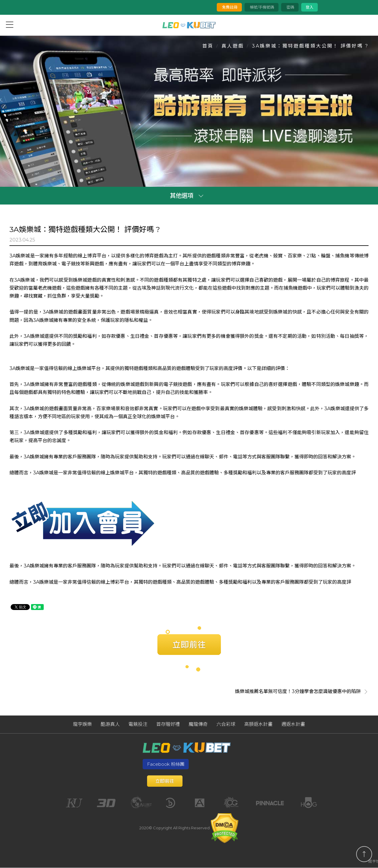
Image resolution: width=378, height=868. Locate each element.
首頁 (208, 46)
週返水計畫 (293, 725)
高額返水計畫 (258, 725)
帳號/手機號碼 (261, 7)
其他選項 (182, 196)
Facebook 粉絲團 (166, 764)
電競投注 (138, 725)
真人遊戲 (233, 46)
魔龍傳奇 (198, 725)
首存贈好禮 (168, 725)
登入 (309, 7)
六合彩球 (226, 725)
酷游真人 (110, 725)
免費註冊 (229, 7)
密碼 (290, 7)
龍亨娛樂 (82, 725)
